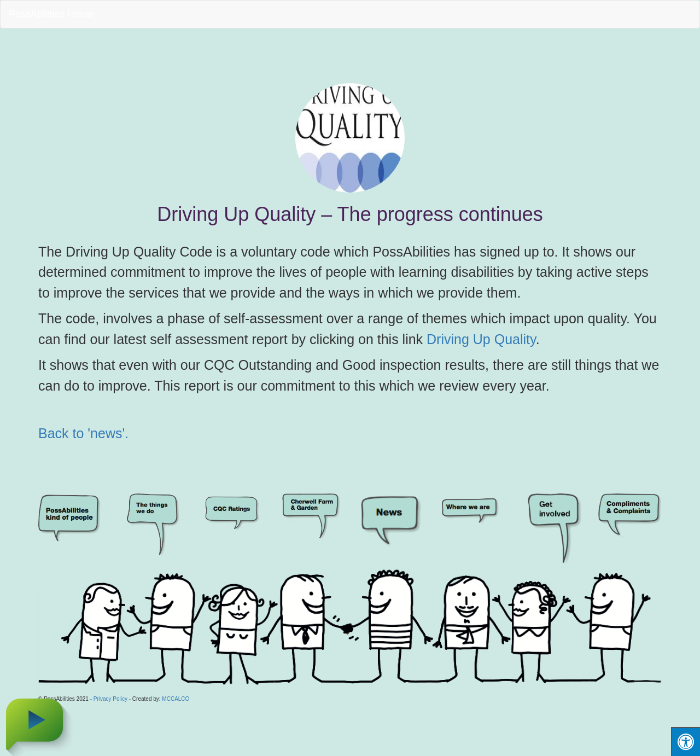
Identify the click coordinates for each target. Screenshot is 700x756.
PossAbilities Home (51, 14)
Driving (450, 339)
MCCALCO (176, 699)
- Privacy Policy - (110, 699)
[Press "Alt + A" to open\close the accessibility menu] (686, 742)
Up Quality (504, 339)
